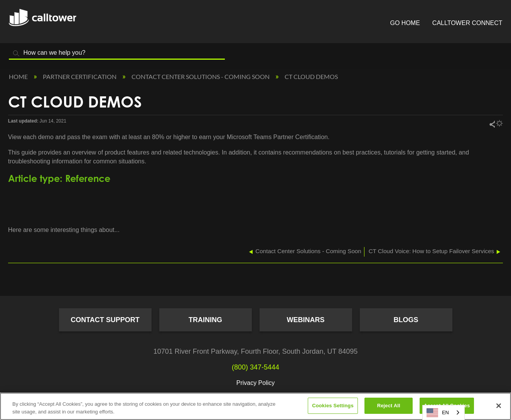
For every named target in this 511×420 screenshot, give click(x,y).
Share (492, 124)
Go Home (405, 23)
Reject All (389, 406)
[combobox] (444, 412)
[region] (255, 406)
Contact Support (105, 320)
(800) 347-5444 (255, 367)
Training (205, 320)
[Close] (499, 406)
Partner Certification (80, 76)
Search (17, 53)
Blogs (406, 320)
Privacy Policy (256, 383)
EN (438, 413)
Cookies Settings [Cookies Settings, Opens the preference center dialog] (333, 406)
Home (19, 76)
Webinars (306, 320)
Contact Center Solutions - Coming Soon (201, 76)
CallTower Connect (467, 23)
